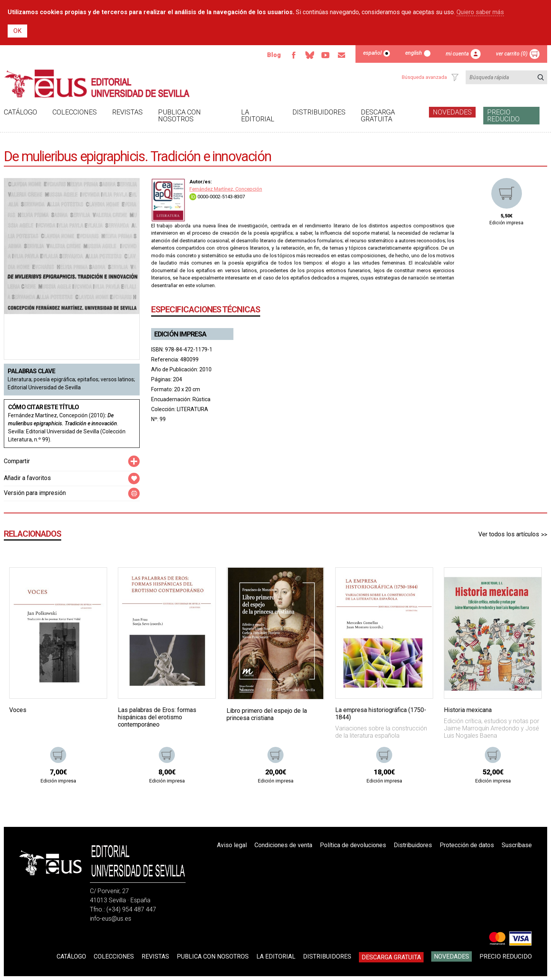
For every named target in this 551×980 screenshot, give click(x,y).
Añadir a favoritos (27, 478)
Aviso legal (232, 845)
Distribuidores (319, 112)
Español (372, 53)
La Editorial (258, 115)
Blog (274, 55)
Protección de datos (467, 845)
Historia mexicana (468, 710)
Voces (18, 710)
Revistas (127, 112)
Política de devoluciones (353, 845)
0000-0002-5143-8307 (217, 197)
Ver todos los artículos (509, 534)
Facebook (293, 55)
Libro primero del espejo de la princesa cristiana (267, 714)
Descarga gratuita (378, 115)
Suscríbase (517, 845)
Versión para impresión (35, 493)
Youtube (326, 55)
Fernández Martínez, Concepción (226, 189)
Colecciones (75, 112)
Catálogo (20, 112)
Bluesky (310, 55)
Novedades (452, 112)
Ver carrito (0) (512, 54)
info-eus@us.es (111, 919)
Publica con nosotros (179, 115)
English (414, 53)
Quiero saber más (480, 12)
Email (342, 55)
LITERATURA (192, 409)
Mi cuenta (457, 54)
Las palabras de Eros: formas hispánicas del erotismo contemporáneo (157, 717)
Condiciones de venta (283, 845)
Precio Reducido (503, 115)
